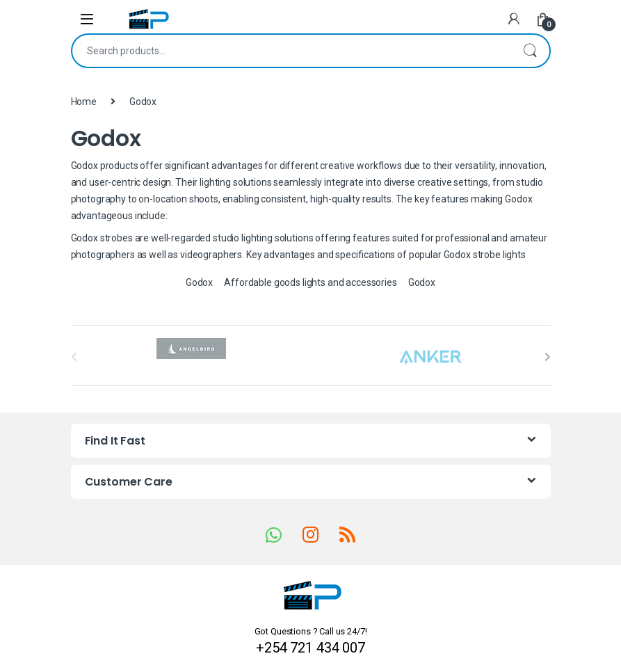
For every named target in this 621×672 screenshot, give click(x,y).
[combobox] (291, 51)
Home (84, 102)
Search (530, 51)
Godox (199, 282)
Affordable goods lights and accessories (310, 282)
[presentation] (548, 357)
